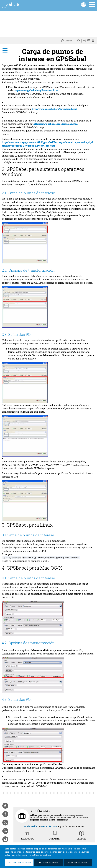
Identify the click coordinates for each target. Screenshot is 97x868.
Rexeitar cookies (48, 863)
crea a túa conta (49, 826)
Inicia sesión (31, 826)
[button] (68, 41)
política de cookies (41, 855)
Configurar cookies (19, 863)
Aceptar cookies (78, 863)
